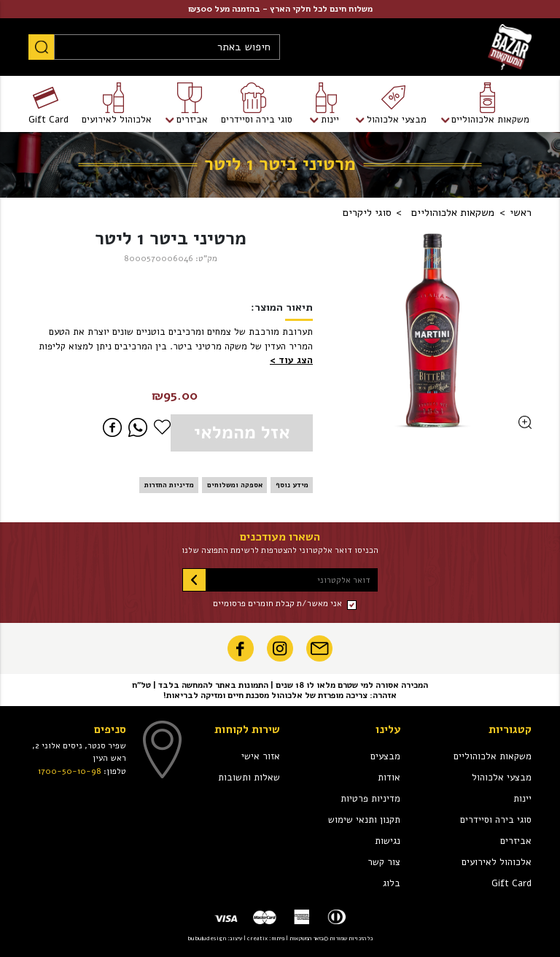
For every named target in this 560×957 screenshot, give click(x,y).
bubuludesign (207, 938)
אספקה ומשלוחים (235, 485)
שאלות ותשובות (249, 778)
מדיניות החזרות (169, 485)
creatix (257, 938)
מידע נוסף (292, 485)
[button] (291, 361)
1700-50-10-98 (70, 771)
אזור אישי (261, 756)
